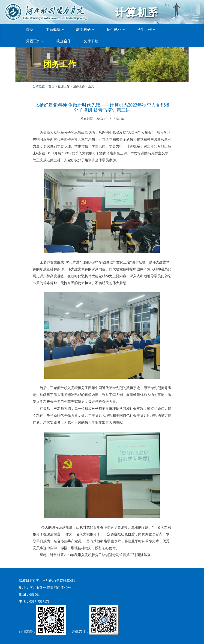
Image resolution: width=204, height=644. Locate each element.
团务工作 (60, 64)
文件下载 (91, 41)
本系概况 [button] (55, 30)
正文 (91, 86)
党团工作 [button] (35, 41)
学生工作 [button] (146, 30)
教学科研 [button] (85, 30)
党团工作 (64, 86)
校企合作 (64, 41)
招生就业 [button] (116, 30)
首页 (31, 29)
